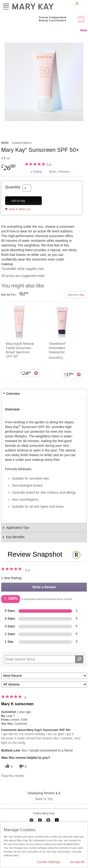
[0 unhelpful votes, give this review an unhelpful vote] (22, 766)
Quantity (13, 187)
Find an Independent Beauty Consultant (53, 19)
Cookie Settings (48, 862)
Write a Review (59, 172)
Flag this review (13, 776)
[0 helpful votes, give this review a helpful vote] (8, 766)
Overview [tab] (13, 394)
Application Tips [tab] (18, 528)
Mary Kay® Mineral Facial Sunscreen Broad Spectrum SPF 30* (20, 350)
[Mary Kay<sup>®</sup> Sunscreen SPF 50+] (44, 82)
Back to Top (44, 799)
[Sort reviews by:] (44, 676)
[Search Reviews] (44, 659)
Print (84, 30)
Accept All (77, 862)
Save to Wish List (20, 209)
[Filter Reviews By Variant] (44, 684)
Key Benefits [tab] (15, 537)
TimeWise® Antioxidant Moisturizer (57, 348)
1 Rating (36, 172)
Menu (6, 6)
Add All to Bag (76, 295)
